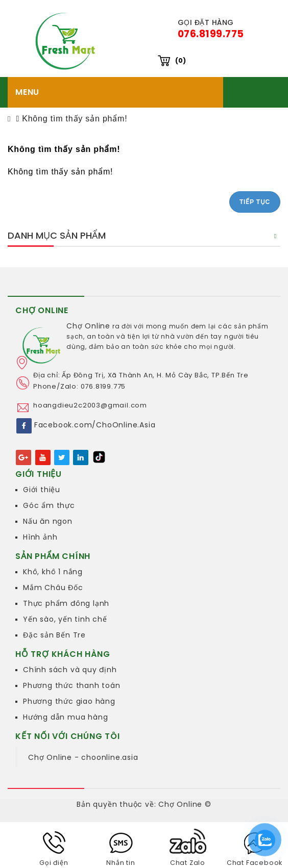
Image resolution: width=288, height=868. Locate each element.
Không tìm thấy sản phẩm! (75, 119)
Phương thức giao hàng (69, 701)
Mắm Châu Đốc (53, 588)
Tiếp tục (255, 202)
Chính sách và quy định (70, 670)
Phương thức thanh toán (72, 685)
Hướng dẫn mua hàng (65, 717)
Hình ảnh (40, 537)
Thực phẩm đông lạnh (66, 603)
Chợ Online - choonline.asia (83, 757)
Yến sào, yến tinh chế (65, 619)
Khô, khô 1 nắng (53, 572)
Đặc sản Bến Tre (54, 635)
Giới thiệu (42, 490)
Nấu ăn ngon (48, 521)
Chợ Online (88, 326)
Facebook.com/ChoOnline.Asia (95, 425)
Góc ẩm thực (49, 505)
